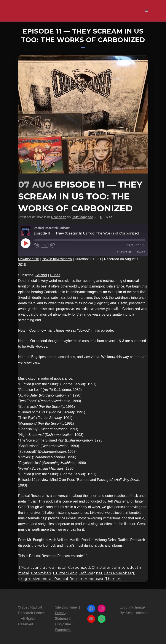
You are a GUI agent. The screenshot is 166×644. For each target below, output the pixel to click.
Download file (29, 259)
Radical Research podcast (79, 579)
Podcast (58, 217)
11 (106, 217)
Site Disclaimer (66, 607)
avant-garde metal (49, 568)
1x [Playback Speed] (45, 245)
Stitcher (41, 275)
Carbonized (79, 568)
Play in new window (57, 259)
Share (141, 252)
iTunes (55, 275)
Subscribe (124, 252)
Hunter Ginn (65, 573)
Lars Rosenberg (119, 573)
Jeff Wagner (83, 217)
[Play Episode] (26, 243)
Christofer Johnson (110, 568)
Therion (113, 579)
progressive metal (35, 579)
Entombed (41, 573)
